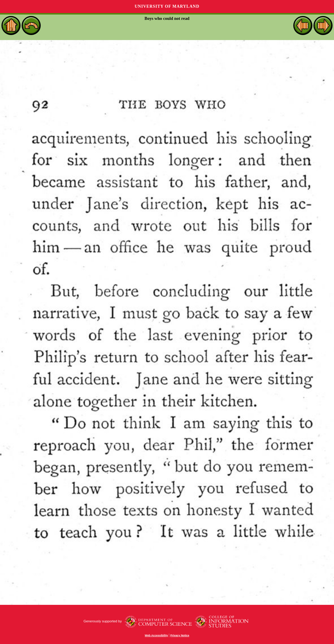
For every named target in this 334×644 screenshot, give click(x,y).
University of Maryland (167, 6)
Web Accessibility (156, 635)
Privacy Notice (180, 635)
